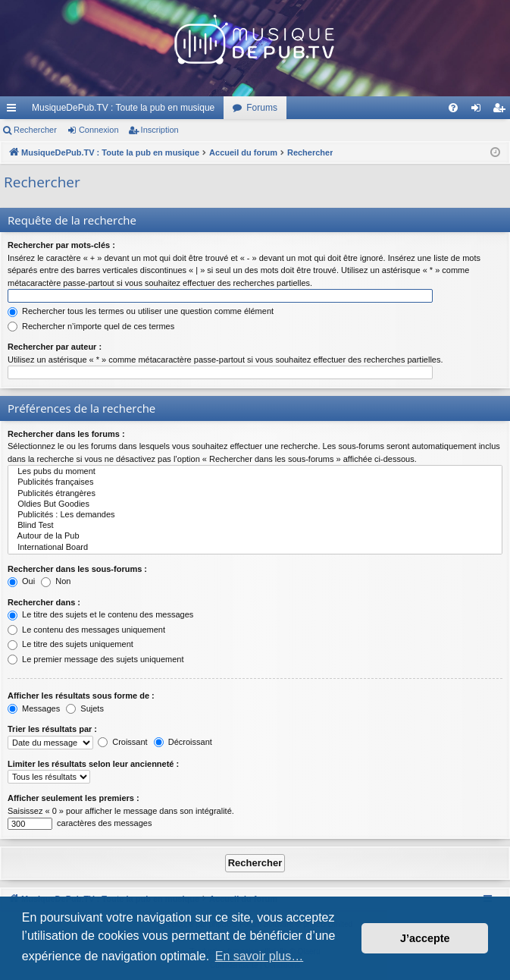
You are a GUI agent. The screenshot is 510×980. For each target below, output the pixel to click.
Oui (21, 581)
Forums (262, 108)
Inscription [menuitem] (502, 111)
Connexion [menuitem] (479, 111)
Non (56, 581)
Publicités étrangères (255, 494)
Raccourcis (14, 111)
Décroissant (183, 742)
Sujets (85, 708)
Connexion (99, 130)
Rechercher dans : (44, 602)
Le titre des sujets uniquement (70, 644)
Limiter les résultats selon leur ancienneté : (93, 764)
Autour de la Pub (255, 536)
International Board (255, 548)
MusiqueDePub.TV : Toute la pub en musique (123, 108)
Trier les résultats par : (52, 729)
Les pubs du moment (255, 472)
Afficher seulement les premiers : (74, 798)
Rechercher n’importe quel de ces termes (91, 326)
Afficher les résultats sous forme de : (81, 696)
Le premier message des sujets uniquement (95, 659)
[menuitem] (453, 108)
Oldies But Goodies (255, 504)
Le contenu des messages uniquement (86, 630)
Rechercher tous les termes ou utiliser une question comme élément (141, 311)
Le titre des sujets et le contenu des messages (100, 614)
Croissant (123, 742)
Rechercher (35, 130)
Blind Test (255, 526)
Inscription (160, 130)
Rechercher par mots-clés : (61, 245)
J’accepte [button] (425, 938)
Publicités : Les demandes (255, 515)
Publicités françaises (255, 482)
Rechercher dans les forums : (66, 434)
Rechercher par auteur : (55, 347)
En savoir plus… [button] (260, 956)
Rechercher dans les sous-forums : (77, 569)
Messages (34, 708)
